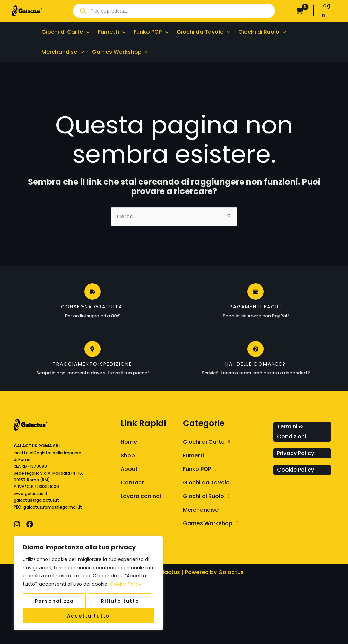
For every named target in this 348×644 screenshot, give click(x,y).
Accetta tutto (88, 616)
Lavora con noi (141, 496)
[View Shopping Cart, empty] (300, 11)
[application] (86, 32)
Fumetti (198, 456)
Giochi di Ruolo (208, 496)
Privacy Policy (295, 453)
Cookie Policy (126, 584)
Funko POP (202, 469)
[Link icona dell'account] (328, 11)
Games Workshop (212, 523)
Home (129, 442)
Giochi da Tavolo (211, 483)
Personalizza (55, 601)
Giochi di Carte (208, 442)
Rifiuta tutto (120, 601)
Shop (128, 455)
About (129, 469)
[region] (88, 583)
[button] (226, 442)
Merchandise (205, 510)
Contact (132, 483)
